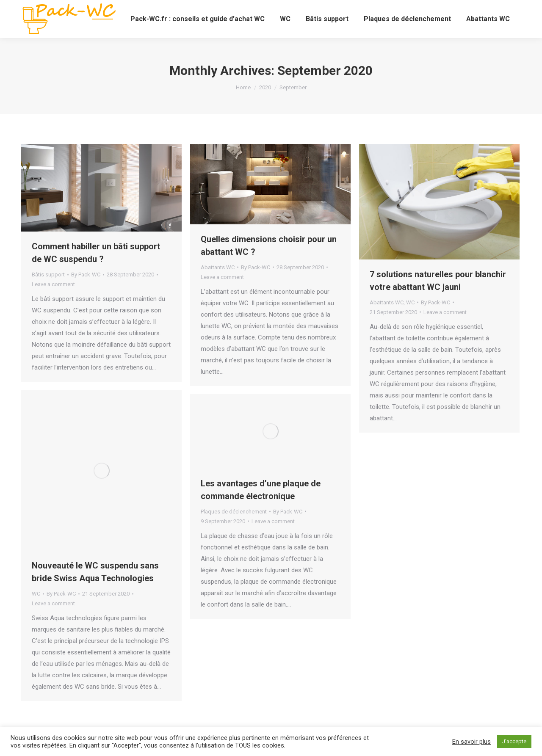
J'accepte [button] (514, 741)
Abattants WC (218, 267)
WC (410, 302)
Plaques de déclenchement (234, 512)
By (86, 275)
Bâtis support (48, 275)
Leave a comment (53, 284)
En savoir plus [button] (471, 742)
